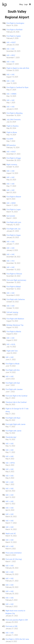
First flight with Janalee (14, 389)
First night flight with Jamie (15, 424)
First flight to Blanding (14, 113)
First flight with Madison (15, 319)
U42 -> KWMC (11, 94)
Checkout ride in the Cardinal (16, 402)
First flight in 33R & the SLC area (17, 639)
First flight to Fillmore (14, 274)
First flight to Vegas (14, 235)
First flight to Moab (12, 364)
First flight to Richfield (14, 30)
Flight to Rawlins (13, 126)
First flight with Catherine (16, 299)
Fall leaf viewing (12, 312)
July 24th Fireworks (14, 120)
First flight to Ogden (14, 36)
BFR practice (11, 145)
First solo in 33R (11, 626)
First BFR (10, 139)
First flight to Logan (14, 209)
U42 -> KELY (11, 55)
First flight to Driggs (14, 158)
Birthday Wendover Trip (15, 325)
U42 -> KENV (11, 203)
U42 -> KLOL (11, 344)
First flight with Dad (13, 383)
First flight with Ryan (13, 418)
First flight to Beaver (14, 197)
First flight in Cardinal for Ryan (17, 87)
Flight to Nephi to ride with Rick (18, 68)
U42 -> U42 (10, 49)
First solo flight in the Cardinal (16, 396)
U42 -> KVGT (11, 42)
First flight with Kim (13, 370)
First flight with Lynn (14, 222)
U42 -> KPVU (10, 463)
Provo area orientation (14, 553)
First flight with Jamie (13, 431)
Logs (26, 4)
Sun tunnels (11, 216)
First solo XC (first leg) (14, 559)
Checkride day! (11, 437)
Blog (21, 4)
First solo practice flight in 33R (17, 620)
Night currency (12, 165)
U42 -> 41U (10, 261)
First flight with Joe (13, 229)
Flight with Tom (12, 351)
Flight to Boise (12, 132)
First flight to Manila (14, 332)
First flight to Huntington (15, 23)
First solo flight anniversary (16, 280)
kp (5, 4)
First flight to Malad (14, 287)
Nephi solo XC (11, 534)
